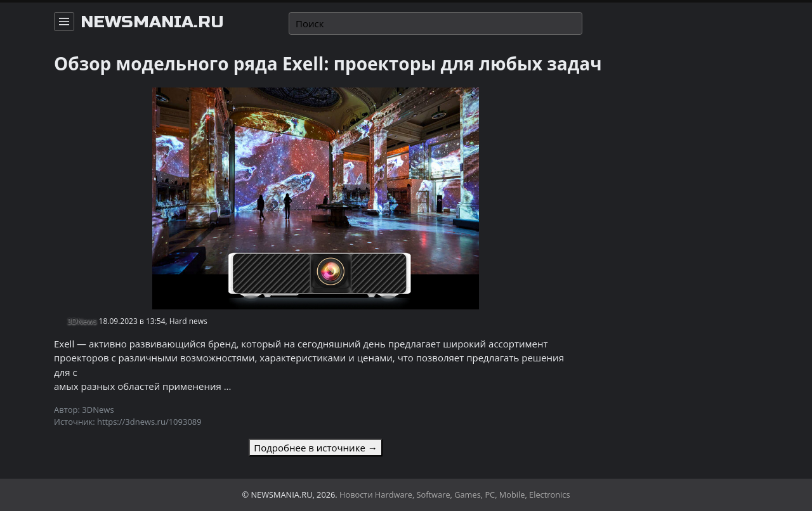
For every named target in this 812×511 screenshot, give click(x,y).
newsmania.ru (152, 22)
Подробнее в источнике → (315, 448)
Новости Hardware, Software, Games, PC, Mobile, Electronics (455, 495)
